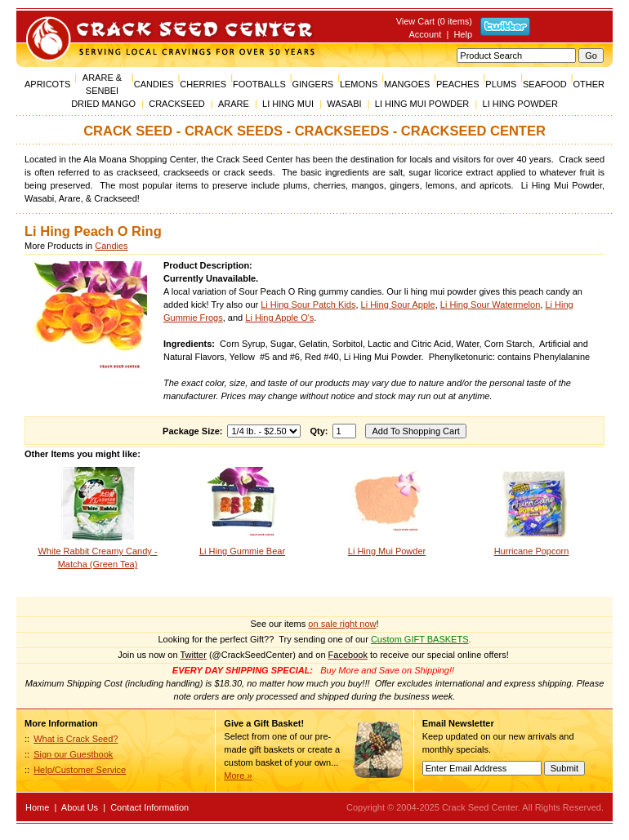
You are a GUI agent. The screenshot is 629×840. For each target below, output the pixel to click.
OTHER (589, 84)
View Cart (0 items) (434, 21)
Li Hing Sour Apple (398, 304)
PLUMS (501, 84)
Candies (111, 246)
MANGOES (407, 84)
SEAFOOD (545, 84)
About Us (80, 807)
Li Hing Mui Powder (387, 551)
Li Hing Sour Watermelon (490, 304)
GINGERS (312, 84)
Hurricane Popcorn (532, 551)
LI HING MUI (288, 104)
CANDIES (154, 84)
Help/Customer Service (80, 770)
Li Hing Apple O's (279, 318)
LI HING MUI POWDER (422, 104)
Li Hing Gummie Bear (242, 551)
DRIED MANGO (103, 104)
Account (426, 34)
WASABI (344, 104)
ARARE (234, 104)
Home (37, 807)
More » (238, 776)
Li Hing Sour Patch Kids (308, 304)
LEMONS (359, 84)
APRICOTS (47, 84)
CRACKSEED (176, 104)
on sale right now (342, 624)
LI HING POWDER (520, 104)
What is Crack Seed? (76, 739)
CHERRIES (203, 84)
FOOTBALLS (259, 84)
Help (463, 34)
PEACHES (458, 84)
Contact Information (149, 807)
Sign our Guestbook (73, 754)
